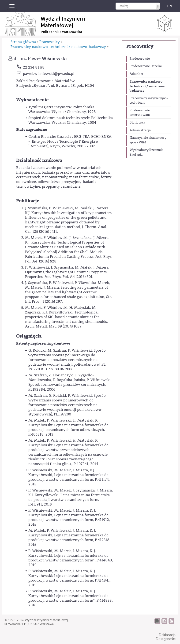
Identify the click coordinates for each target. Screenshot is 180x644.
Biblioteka (137, 123)
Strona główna (23, 42)
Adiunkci (136, 74)
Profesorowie (140, 59)
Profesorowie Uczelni (146, 66)
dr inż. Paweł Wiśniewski (40, 59)
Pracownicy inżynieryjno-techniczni (149, 101)
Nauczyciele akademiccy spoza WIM (148, 140)
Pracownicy (140, 46)
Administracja (140, 130)
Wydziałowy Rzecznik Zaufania (146, 152)
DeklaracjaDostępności (166, 637)
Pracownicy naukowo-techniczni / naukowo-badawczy (147, 86)
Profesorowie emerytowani (140, 113)
